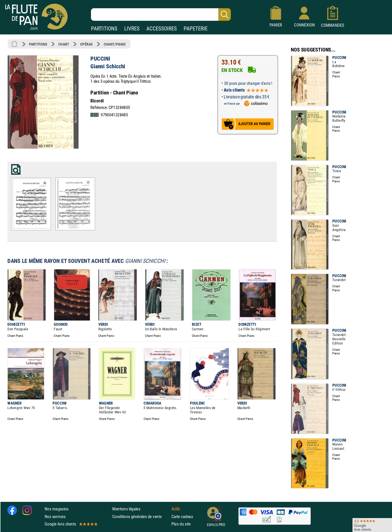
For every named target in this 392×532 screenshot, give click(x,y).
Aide (176, 509)
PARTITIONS (104, 29)
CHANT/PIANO (115, 44)
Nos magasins (57, 509)
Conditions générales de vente (141, 516)
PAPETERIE (196, 29)
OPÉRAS (86, 44)
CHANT (64, 44)
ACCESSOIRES (162, 29)
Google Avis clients (71, 524)
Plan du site (181, 524)
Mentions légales (126, 509)
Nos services (55, 516)
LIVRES (132, 29)
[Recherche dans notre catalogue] (161, 15)
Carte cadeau (182, 516)
